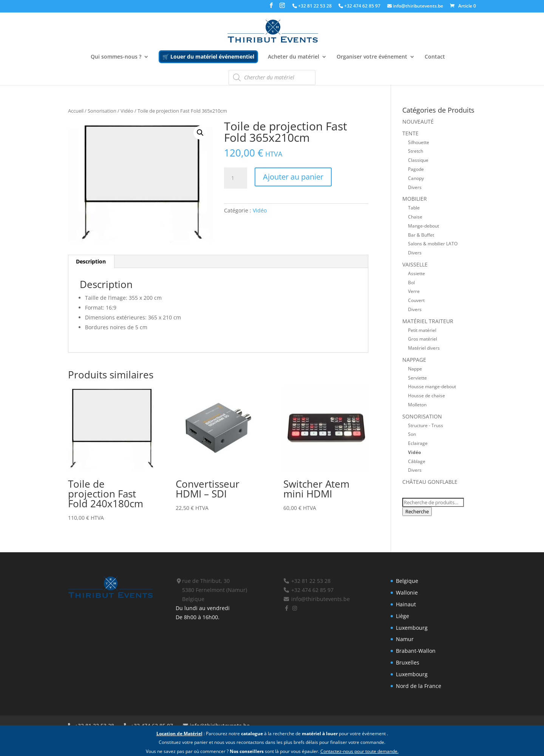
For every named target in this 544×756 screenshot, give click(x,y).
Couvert (416, 300)
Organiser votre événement (372, 57)
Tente (410, 133)
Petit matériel (422, 330)
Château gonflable (430, 482)
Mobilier (415, 199)
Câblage (417, 461)
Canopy (416, 178)
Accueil (76, 111)
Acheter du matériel (294, 57)
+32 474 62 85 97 (359, 6)
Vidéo (127, 111)
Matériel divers (424, 348)
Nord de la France (419, 686)
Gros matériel (423, 339)
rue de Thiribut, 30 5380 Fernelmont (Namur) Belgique (212, 590)
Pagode (416, 169)
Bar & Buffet (421, 235)
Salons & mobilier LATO (433, 243)
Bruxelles (408, 662)
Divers (415, 187)
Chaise (415, 217)
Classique (418, 160)
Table (414, 208)
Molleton (417, 404)
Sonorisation (102, 111)
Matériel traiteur (428, 321)
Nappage (414, 360)
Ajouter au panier (293, 177)
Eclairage (418, 443)
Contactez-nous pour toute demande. (359, 751)
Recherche (417, 511)
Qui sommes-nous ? (116, 57)
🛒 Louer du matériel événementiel (208, 57)
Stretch (416, 151)
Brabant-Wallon (416, 651)
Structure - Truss (426, 425)
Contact (435, 57)
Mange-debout (423, 226)
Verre (414, 291)
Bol (411, 282)
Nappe (415, 369)
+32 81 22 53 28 (312, 6)
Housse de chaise (427, 395)
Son (412, 434)
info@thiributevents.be (415, 6)
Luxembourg (412, 628)
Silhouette (419, 142)
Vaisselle (415, 264)
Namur (405, 639)
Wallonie (407, 593)
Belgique (407, 581)
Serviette (417, 378)
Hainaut (406, 604)
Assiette (416, 273)
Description (91, 261)
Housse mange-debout (432, 386)
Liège (403, 616)
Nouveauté (418, 122)
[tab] (91, 262)
